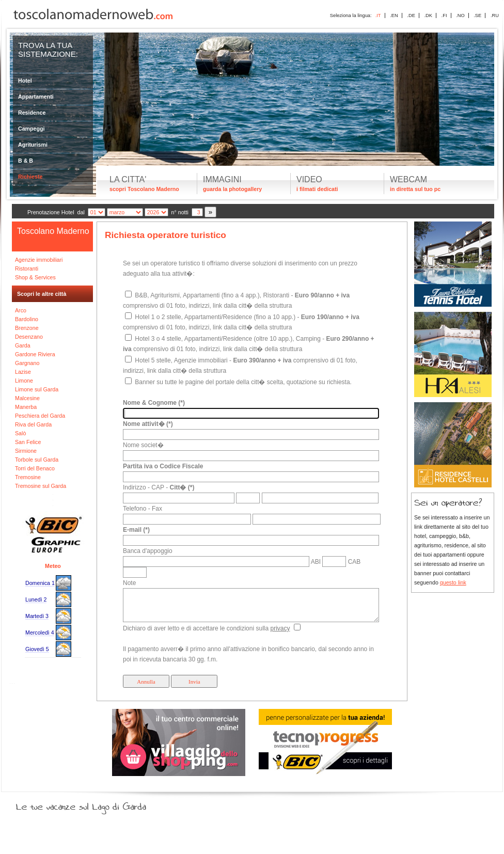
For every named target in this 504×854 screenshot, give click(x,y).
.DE (411, 15)
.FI (444, 15)
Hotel (25, 81)
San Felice (28, 442)
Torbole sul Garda (37, 460)
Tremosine (28, 477)
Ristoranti (27, 268)
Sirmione (26, 451)
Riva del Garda (33, 424)
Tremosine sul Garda (41, 486)
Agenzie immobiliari (39, 260)
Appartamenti (36, 97)
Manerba (26, 407)
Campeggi (31, 129)
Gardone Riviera (35, 354)
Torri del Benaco (35, 468)
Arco (21, 310)
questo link (453, 582)
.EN (394, 15)
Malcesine (27, 398)
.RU (495, 15)
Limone (24, 381)
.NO (460, 15)
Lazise (23, 372)
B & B (26, 161)
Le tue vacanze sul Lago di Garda (93, 804)
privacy (280, 628)
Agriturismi (33, 145)
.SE (477, 15)
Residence (32, 113)
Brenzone (27, 328)
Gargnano (27, 363)
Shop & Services (35, 277)
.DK (428, 15)
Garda (23, 345)
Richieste (30, 177)
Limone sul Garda (37, 389)
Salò (20, 433)
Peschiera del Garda (40, 416)
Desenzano (29, 337)
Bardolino (27, 319)
